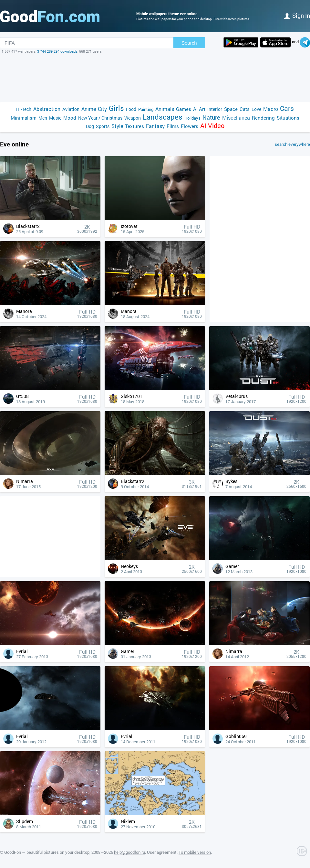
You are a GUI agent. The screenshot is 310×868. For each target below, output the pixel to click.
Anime (89, 109)
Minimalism (24, 118)
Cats (245, 109)
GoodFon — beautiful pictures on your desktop (47, 852)
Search (189, 43)
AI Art (199, 109)
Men (43, 118)
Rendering (263, 118)
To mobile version (195, 852)
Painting (146, 109)
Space (231, 109)
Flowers (190, 126)
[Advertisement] (155, 78)
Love (256, 109)
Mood (70, 118)
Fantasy (155, 126)
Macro (271, 109)
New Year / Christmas (100, 118)
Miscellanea (236, 118)
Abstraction (47, 109)
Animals (165, 109)
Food (131, 109)
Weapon (133, 118)
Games (184, 109)
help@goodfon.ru (129, 852)
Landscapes (163, 117)
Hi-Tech (24, 109)
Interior (215, 109)
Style (117, 126)
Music (55, 118)
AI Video (212, 126)
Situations (288, 118)
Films (173, 126)
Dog (90, 126)
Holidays (192, 118)
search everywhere (292, 144)
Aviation (71, 109)
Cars (287, 108)
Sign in (297, 16)
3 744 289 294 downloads (57, 51)
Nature (211, 118)
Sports (103, 126)
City (102, 109)
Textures (134, 126)
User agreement (162, 852)
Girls (116, 108)
